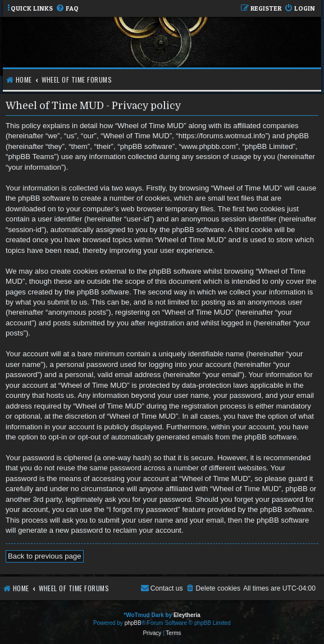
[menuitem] (67, 9)
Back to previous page (45, 556)
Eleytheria (187, 615)
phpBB (133, 623)
